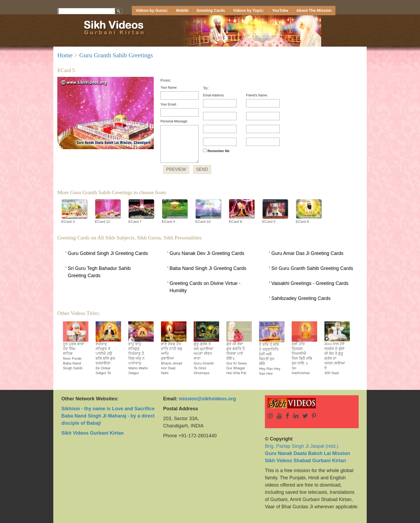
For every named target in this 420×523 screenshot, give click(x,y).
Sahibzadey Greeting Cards (301, 298)
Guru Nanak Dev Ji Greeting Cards (207, 253)
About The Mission (314, 10)
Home (65, 55)
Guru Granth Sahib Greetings (116, 55)
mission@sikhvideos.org (207, 399)
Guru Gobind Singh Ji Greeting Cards (108, 253)
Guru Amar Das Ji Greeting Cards (307, 253)
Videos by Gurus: (152, 10)
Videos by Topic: (249, 10)
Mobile (182, 10)
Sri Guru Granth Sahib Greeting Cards (312, 268)
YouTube (280, 10)
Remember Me (216, 151)
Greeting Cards (211, 10)
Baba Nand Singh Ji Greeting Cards (208, 268)
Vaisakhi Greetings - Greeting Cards (310, 283)
